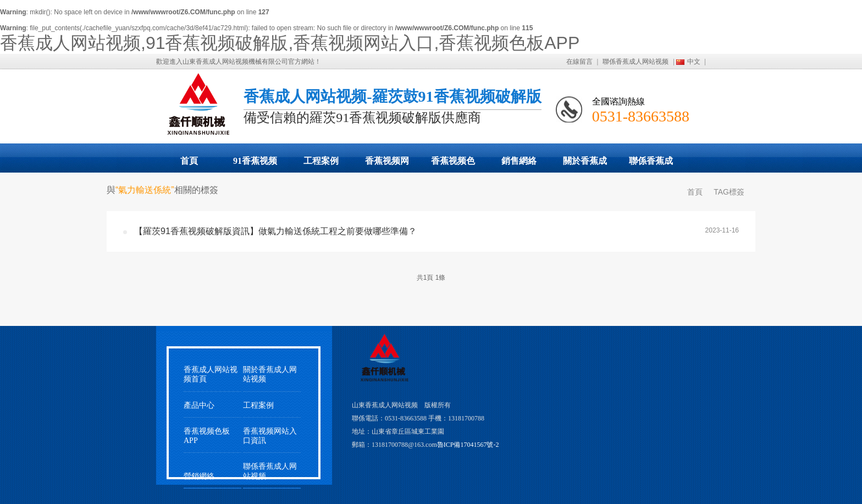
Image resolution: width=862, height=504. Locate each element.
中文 (694, 62)
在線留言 (579, 62)
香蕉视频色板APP (453, 164)
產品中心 (199, 405)
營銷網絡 (199, 476)
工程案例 (321, 161)
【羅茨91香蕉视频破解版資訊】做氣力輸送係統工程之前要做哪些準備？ (275, 231)
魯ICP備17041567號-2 (468, 445)
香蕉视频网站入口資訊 (270, 436)
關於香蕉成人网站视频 (585, 164)
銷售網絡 (519, 161)
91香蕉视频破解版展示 (255, 164)
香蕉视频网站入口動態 (387, 164)
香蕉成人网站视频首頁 (211, 374)
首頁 (189, 161)
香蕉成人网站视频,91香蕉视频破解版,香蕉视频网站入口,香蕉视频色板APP (290, 43)
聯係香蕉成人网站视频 (636, 62)
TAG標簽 (729, 192)
